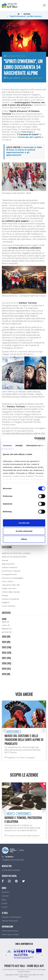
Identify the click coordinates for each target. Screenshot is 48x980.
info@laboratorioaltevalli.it (13, 860)
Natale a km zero (9, 588)
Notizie (27, 14)
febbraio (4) (7, 629)
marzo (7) (6, 625)
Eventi (5, 903)
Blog (4, 900)
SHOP (5, 907)
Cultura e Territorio (16, 56)
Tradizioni (6, 602)
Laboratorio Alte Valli (31, 78)
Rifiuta (24, 539)
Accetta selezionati (24, 531)
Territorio (6, 892)
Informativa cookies (10, 934)
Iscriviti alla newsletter (11, 870)
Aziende (5, 896)
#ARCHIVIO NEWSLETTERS (14, 557)
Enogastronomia (9, 574)
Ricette (5, 595)
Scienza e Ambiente (10, 599)
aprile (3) (5, 622)
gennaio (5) (7, 632)
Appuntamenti (8, 564)
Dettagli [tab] (19, 445)
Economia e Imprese (11, 571)
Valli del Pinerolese (10, 921)
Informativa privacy (10, 931)
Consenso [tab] (7, 445)
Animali (5, 560)
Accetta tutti (24, 523)
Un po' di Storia (8, 606)
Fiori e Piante (8, 581)
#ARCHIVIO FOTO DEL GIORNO (16, 553)
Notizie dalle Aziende (11, 592)
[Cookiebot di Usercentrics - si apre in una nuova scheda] (34, 439)
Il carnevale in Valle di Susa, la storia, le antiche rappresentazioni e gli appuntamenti (24, 151)
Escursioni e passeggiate (13, 578)
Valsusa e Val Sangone (11, 917)
